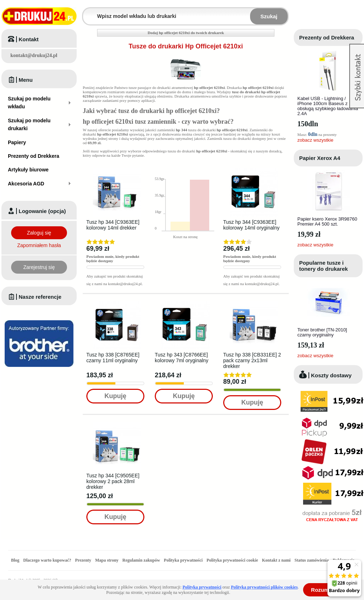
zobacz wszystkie (315, 140)
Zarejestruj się (39, 267)
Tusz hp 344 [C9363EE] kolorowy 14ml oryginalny (251, 225)
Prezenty (83, 560)
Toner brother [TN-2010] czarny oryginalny (322, 332)
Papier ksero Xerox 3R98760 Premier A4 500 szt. (327, 221)
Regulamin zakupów (141, 560)
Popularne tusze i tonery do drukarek (324, 266)
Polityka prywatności (183, 560)
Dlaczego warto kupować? (47, 560)
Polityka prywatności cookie (232, 560)
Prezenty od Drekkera (327, 37)
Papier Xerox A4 (320, 158)
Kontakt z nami (276, 560)
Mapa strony (107, 560)
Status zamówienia (312, 560)
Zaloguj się (39, 233)
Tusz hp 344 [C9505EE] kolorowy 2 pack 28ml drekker (113, 481)
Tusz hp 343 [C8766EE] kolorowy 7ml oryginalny (181, 358)
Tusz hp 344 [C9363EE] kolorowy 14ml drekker (113, 225)
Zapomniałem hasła (39, 245)
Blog (15, 560)
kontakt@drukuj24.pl (34, 55)
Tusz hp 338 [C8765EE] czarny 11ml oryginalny (113, 358)
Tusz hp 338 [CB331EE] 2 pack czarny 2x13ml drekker (252, 360)
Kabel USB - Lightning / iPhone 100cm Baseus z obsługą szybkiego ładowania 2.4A (328, 106)
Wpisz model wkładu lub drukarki (87, 12)
